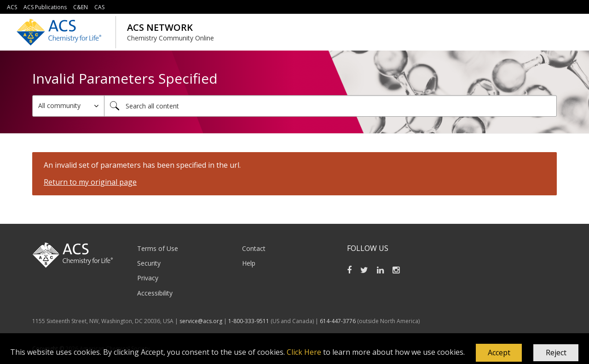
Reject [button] (556, 353)
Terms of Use (158, 248)
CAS (99, 7)
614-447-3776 (338, 321)
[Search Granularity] (68, 106)
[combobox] (330, 106)
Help (249, 263)
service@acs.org (201, 321)
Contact (254, 248)
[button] (499, 353)
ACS (12, 7)
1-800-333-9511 (249, 321)
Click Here (304, 352)
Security (149, 263)
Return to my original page (90, 182)
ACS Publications (45, 7)
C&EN (81, 7)
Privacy (148, 278)
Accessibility (155, 293)
